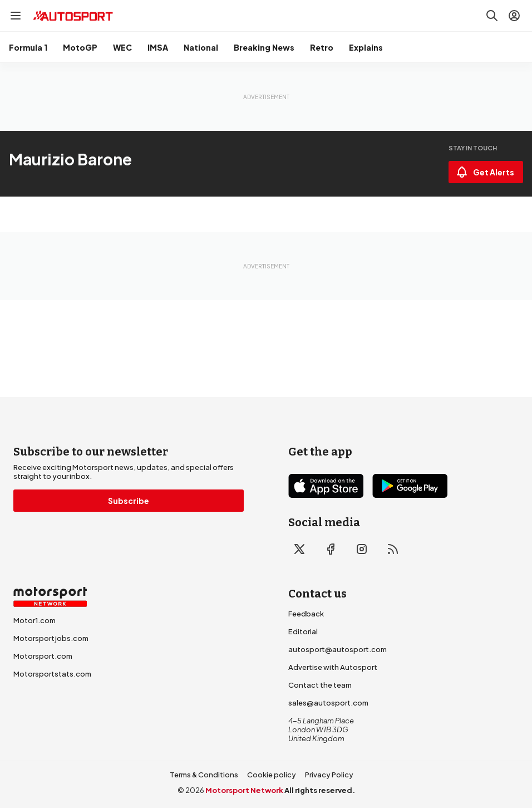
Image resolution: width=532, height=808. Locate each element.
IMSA (158, 47)
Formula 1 (28, 47)
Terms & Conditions (204, 775)
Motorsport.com (43, 656)
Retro (322, 47)
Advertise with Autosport (333, 667)
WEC (122, 47)
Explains (366, 47)
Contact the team (320, 685)
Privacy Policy (329, 775)
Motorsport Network (244, 790)
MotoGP (80, 47)
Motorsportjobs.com (51, 638)
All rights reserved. (320, 790)
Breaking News (264, 47)
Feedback (306, 614)
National (201, 47)
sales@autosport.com (328, 703)
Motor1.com (35, 620)
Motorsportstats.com (52, 674)
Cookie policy (272, 775)
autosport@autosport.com (338, 649)
